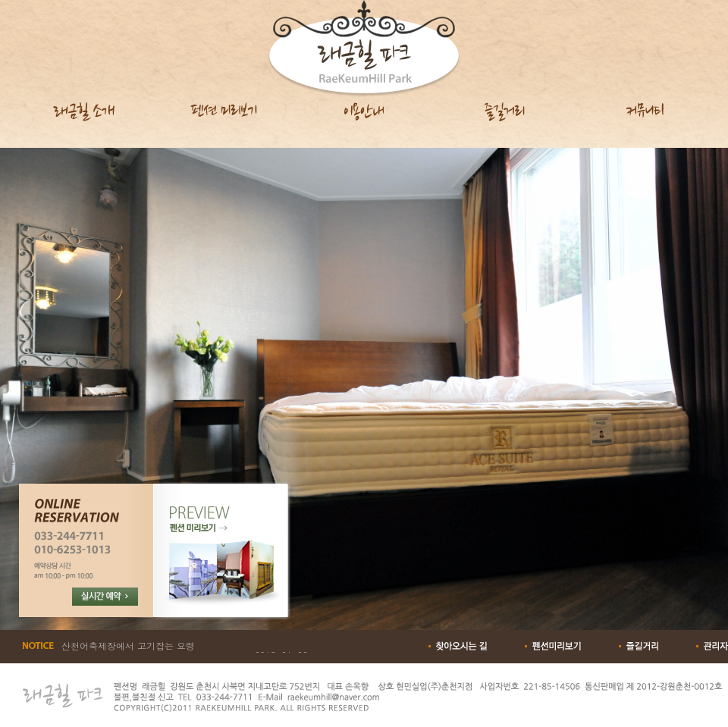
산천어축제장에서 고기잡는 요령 (128, 646)
